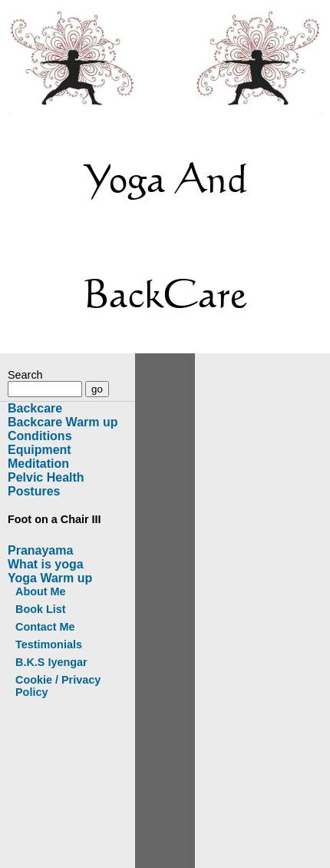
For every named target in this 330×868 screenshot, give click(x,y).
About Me (41, 591)
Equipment (40, 450)
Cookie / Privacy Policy (58, 686)
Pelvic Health (46, 477)
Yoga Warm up (50, 578)
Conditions (40, 436)
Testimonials (49, 644)
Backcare (35, 408)
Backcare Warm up (63, 422)
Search (25, 375)
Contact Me (45, 627)
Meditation (38, 464)
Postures (34, 491)
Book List (41, 609)
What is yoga (46, 564)
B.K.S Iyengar (51, 662)
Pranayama (40, 550)
